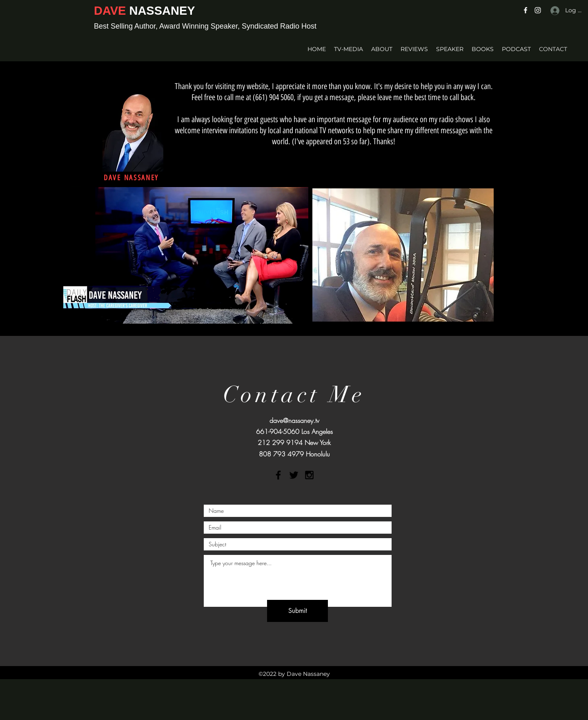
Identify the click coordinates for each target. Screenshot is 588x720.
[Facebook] (526, 10)
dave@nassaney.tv (294, 420)
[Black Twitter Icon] (294, 475)
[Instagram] (538, 10)
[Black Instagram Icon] (309, 475)
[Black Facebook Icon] (278, 475)
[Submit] (297, 611)
